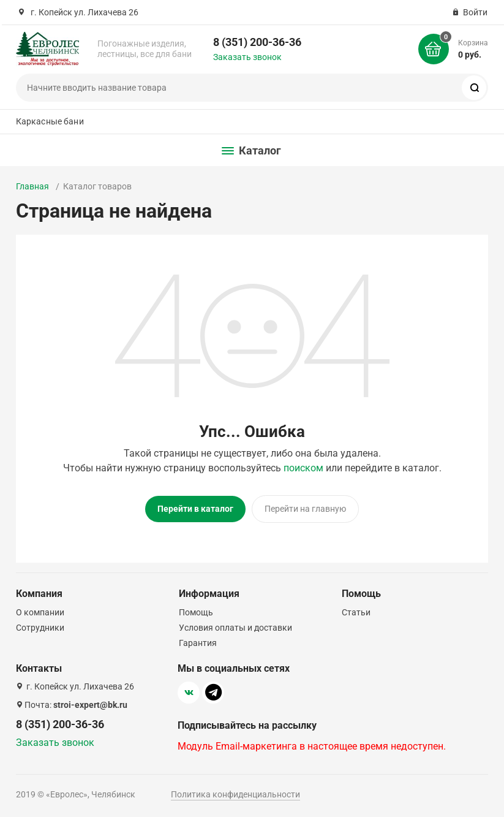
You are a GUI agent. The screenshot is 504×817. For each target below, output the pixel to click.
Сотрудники (40, 628)
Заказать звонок (247, 57)
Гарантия (198, 643)
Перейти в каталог (195, 509)
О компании (40, 612)
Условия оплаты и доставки (235, 628)
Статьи (356, 612)
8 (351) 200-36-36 (257, 42)
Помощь (196, 612)
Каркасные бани (50, 121)
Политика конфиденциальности (235, 794)
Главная (32, 186)
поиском (303, 468)
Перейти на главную (305, 509)
